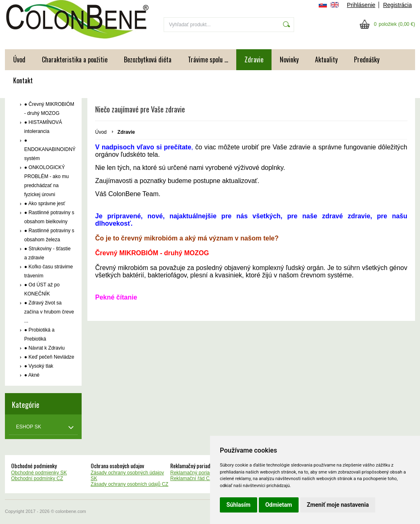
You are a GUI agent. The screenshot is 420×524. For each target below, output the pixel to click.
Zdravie (254, 59)
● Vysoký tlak (39, 366)
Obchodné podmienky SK (39, 473)
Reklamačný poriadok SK (198, 473)
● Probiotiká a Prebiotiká (39, 334)
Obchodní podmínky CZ (37, 478)
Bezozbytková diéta (148, 59)
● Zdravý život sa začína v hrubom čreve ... (49, 312)
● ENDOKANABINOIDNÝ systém (49, 149)
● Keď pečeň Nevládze (49, 357)
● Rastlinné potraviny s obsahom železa (49, 235)
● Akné (32, 375)
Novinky (289, 59)
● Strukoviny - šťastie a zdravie (47, 253)
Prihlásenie (361, 5)
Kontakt (23, 80)
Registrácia (397, 5)
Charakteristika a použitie (75, 59)
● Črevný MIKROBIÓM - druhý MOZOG (49, 109)
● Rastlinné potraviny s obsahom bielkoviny (49, 217)
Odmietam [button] (279, 505)
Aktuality (326, 59)
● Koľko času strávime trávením (49, 271)
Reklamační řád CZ (191, 478)
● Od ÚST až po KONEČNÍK (42, 289)
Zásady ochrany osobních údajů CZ (129, 484)
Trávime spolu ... (208, 59)
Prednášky (367, 59)
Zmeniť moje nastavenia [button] (338, 505)
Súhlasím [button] (239, 505)
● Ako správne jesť (45, 204)
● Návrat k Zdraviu (45, 348)
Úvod (19, 59)
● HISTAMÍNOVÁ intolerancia (43, 127)
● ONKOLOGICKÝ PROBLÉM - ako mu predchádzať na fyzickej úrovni (47, 181)
